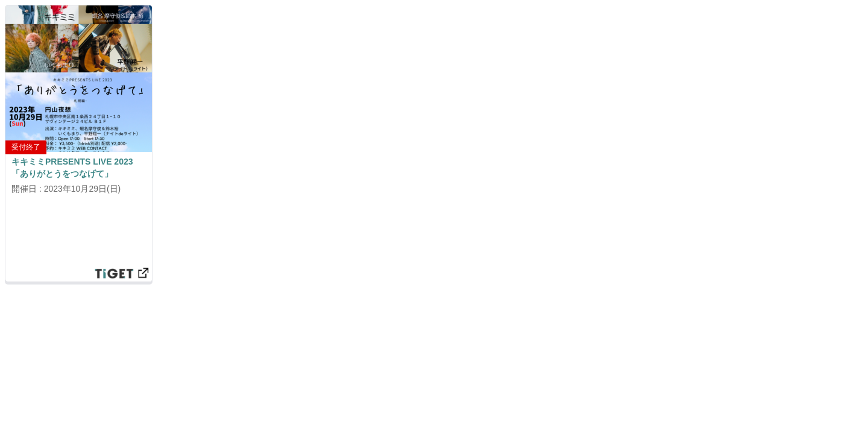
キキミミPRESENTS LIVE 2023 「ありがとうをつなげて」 (72, 168)
